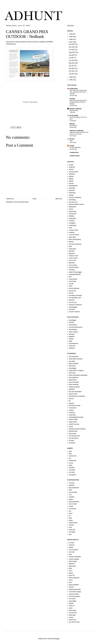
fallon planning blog (75, 239)
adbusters (72, 174)
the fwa (72, 139)
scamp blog (72, 281)
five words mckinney (75, 244)
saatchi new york (74, 424)
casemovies (73, 218)
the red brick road (74, 436)
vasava (71, 617)
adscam (71, 183)
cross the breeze (74, 235)
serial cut (72, 606)
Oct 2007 (72, 50)
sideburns (72, 348)
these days (72, 615)
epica (71, 465)
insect (71, 580)
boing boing (74, 89)
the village (72, 532)
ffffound (72, 124)
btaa (70, 454)
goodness (72, 253)
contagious (72, 223)
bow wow (72, 552)
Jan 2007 (72, 74)
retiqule (71, 603)
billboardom (72, 207)
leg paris (72, 403)
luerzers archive (74, 267)
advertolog (72, 193)
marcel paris (73, 408)
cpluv (71, 228)
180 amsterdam (74, 357)
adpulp (71, 179)
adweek (71, 195)
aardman (72, 485)
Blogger (57, 639)
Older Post (59, 199)
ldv (70, 401)
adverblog (72, 188)
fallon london (73, 380)
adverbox (72, 190)
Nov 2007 (72, 47)
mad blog (72, 270)
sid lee (71, 427)
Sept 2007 (72, 52)
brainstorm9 (73, 214)
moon (71, 513)
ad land (71, 169)
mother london (73, 419)
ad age (71, 165)
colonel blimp (73, 492)
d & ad (71, 463)
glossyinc (72, 251)
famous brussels (74, 382)
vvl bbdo (72, 441)
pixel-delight (73, 601)
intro (70, 582)
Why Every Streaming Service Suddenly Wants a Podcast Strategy (78, 102)
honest (71, 506)
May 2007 (72, 63)
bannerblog (72, 200)
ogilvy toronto (73, 422)
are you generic (74, 550)
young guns (72, 475)
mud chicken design (75, 592)
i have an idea (73, 258)
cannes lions (73, 456)
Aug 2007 (72, 55)
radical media (73, 523)
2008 (71, 39)
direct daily (72, 237)
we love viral (73, 302)
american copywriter (75, 197)
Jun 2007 (72, 60)
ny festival (72, 470)
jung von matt (73, 394)
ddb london (72, 373)
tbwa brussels (73, 431)
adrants (71, 181)
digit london (72, 566)
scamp (72, 146)
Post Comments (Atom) (21, 202)
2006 (71, 77)
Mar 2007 (72, 68)
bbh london (72, 366)
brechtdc (72, 322)
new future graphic (75, 596)
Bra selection (73, 126)
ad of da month (73, 172)
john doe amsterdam (75, 392)
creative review (75, 156)
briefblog (72, 216)
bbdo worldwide (74, 364)
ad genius (72, 167)
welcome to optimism (77, 131)
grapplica (72, 336)
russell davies (73, 279)
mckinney (72, 413)
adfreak (71, 176)
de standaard (73, 329)
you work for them (74, 622)
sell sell (71, 284)
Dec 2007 (72, 44)
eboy (70, 568)
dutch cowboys (73, 332)
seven (71, 608)
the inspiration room (75, 298)
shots (71, 286)
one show (72, 472)
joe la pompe (74, 115)
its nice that (72, 260)
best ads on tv (73, 202)
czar (70, 495)
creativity (72, 232)
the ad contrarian (74, 288)
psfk (70, 277)
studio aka (72, 530)
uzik (70, 534)
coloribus (72, 221)
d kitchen (72, 497)
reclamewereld (73, 344)
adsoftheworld (73, 186)
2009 (71, 37)
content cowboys (74, 559)
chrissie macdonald (75, 557)
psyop (71, 520)
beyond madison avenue (76, 204)
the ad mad (72, 291)
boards (71, 209)
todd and (72, 300)
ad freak (72, 99)
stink (70, 527)
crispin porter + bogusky (76, 371)
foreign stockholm (74, 387)
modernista (72, 415)
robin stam (72, 346)
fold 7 (71, 571)
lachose (71, 399)
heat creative (73, 504)
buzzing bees (73, 325)
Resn (71, 141)
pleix (70, 518)
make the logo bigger (75, 272)
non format (72, 599)
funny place (72, 249)
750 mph (72, 483)
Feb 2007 (72, 71)
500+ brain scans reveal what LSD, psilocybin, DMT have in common (78, 92)
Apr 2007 (72, 66)
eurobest (72, 468)
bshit (70, 554)
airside (71, 547)
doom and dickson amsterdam (78, 375)
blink (70, 490)
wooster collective (76, 109)
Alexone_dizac (74, 110)
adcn (70, 451)
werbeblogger (73, 307)
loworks (71, 587)
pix (70, 516)
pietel (71, 341)
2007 (71, 42)
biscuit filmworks (74, 488)
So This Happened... (76, 147)
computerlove (74, 152)
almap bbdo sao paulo (76, 359)
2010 (71, 34)
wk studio (72, 309)
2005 (71, 80)
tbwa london (73, 434)
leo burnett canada (75, 406)
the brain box (73, 613)
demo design (73, 561)
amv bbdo (72, 361)
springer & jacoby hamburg (77, 429)
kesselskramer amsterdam (77, 396)
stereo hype (73, 610)
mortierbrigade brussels (76, 417)
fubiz (70, 246)
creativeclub (73, 461)
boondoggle (73, 320)
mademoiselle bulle (75, 589)
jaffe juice (72, 263)
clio (70, 458)
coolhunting (72, 225)
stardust (71, 525)
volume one (72, 620)
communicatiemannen (76, 327)
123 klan (72, 543)
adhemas (72, 545)
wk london (72, 443)
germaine (72, 334)
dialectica (72, 564)
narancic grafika (74, 594)
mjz (70, 511)
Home (35, 199)
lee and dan (73, 509)
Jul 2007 (72, 58)
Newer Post (10, 199)
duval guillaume (74, 377)
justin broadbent (74, 585)
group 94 (72, 575)
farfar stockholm (74, 384)
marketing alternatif (75, 274)
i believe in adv (73, 256)
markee (71, 339)
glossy (71, 573)
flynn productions (74, 502)
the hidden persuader (75, 295)
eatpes (71, 499)
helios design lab (74, 578)
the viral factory (74, 438)
